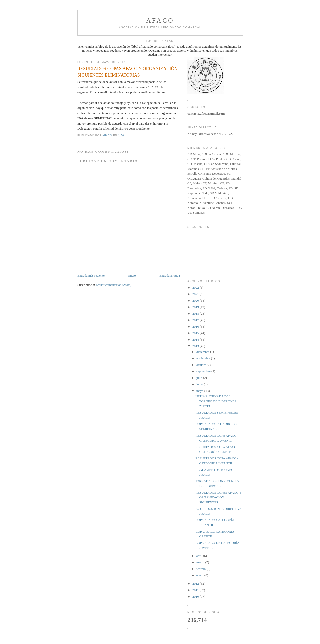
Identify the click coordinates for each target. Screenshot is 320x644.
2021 (196, 294)
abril (200, 556)
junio (200, 384)
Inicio (132, 275)
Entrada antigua (170, 275)
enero (200, 575)
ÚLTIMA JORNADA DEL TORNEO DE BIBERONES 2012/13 (216, 401)
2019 (196, 307)
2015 (196, 333)
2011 (196, 590)
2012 (196, 584)
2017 (196, 320)
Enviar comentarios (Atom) (114, 285)
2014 (196, 340)
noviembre (204, 358)
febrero (202, 569)
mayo (200, 391)
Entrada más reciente (91, 275)
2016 (196, 327)
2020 (196, 300)
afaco (160, 20)
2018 (196, 313)
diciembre (203, 352)
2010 (196, 597)
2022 (196, 287)
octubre (202, 365)
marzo (201, 562)
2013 (196, 346)
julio (200, 378)
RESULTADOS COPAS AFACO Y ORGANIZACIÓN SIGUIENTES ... (218, 497)
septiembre (204, 371)
